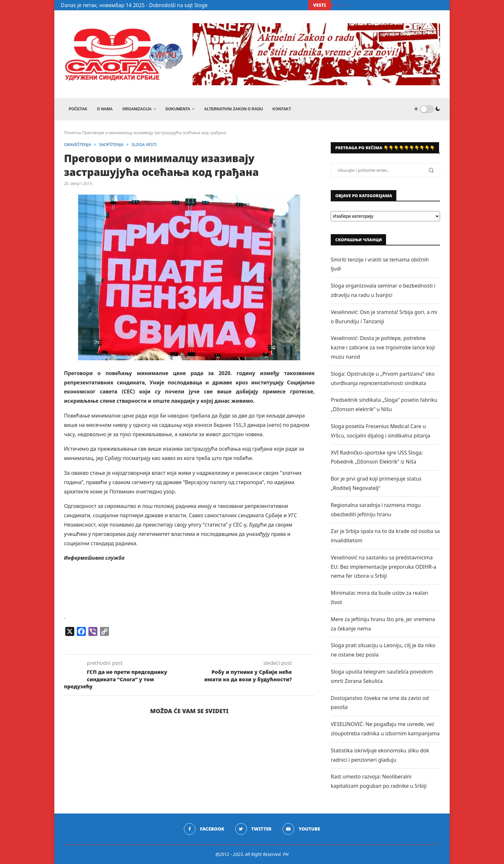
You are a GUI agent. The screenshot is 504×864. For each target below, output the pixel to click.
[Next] (345, 5)
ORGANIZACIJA (137, 109)
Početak (78, 109)
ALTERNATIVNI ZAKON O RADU (234, 109)
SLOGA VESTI (144, 145)
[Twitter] (253, 829)
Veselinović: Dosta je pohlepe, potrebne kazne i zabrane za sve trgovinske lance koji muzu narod (383, 347)
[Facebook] (204, 829)
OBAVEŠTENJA (78, 145)
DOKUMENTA (178, 109)
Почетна (72, 133)
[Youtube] (301, 829)
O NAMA (105, 109)
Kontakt (282, 109)
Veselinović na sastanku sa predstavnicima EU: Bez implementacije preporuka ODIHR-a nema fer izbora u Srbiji (383, 567)
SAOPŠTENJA (112, 145)
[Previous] (338, 5)
